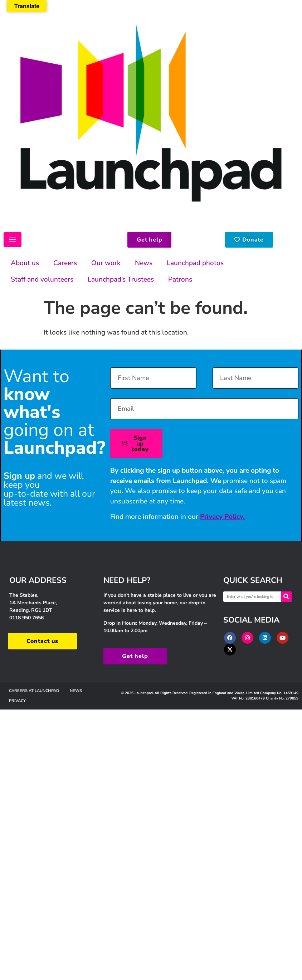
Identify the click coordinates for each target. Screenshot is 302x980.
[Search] (286, 597)
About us (25, 263)
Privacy (17, 701)
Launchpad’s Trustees (121, 279)
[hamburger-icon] (13, 240)
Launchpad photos (195, 263)
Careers (65, 263)
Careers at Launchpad (34, 691)
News (144, 263)
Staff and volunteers (42, 279)
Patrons (180, 279)
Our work (106, 263)
